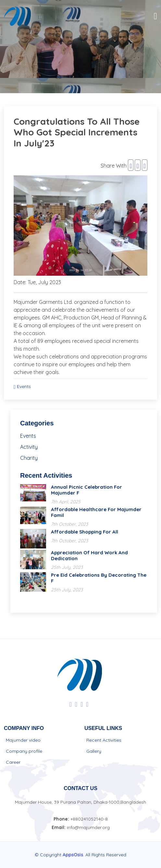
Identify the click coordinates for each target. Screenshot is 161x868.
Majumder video (23, 740)
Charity (29, 458)
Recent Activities (104, 740)
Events (24, 386)
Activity (29, 447)
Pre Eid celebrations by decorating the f (99, 578)
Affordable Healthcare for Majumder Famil (96, 512)
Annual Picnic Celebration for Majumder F (87, 490)
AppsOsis (73, 855)
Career (13, 762)
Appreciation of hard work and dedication (89, 555)
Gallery (94, 751)
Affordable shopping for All (85, 532)
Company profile (24, 751)
